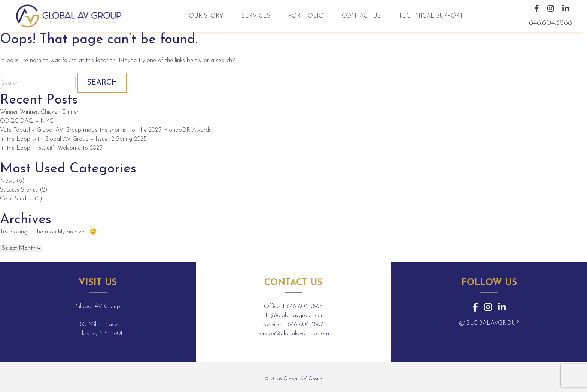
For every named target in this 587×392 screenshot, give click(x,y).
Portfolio (306, 16)
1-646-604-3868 (303, 307)
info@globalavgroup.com (293, 316)
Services (256, 16)
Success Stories (19, 190)
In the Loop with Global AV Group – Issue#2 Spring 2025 (73, 139)
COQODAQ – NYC (27, 121)
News (7, 181)
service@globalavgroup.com (293, 334)
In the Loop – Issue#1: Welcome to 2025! (52, 148)
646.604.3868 (550, 23)
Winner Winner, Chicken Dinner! (40, 112)
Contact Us (361, 16)
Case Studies (16, 199)
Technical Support (431, 16)
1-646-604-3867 (304, 325)
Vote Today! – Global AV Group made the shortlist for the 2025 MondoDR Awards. (106, 130)
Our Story (206, 16)
